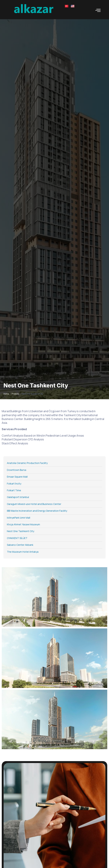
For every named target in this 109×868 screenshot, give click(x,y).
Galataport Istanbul (18, 497)
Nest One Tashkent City (21, 531)
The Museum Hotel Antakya (23, 552)
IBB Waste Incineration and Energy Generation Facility (37, 511)
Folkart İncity (14, 484)
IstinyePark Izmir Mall (19, 518)
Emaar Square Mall (17, 477)
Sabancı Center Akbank (20, 545)
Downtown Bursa (17, 470)
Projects (15, 394)
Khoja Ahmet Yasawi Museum (23, 524)
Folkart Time (14, 490)
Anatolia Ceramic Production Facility (27, 463)
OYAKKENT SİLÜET (17, 538)
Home (6, 394)
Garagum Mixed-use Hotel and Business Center (34, 504)
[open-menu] (98, 10)
